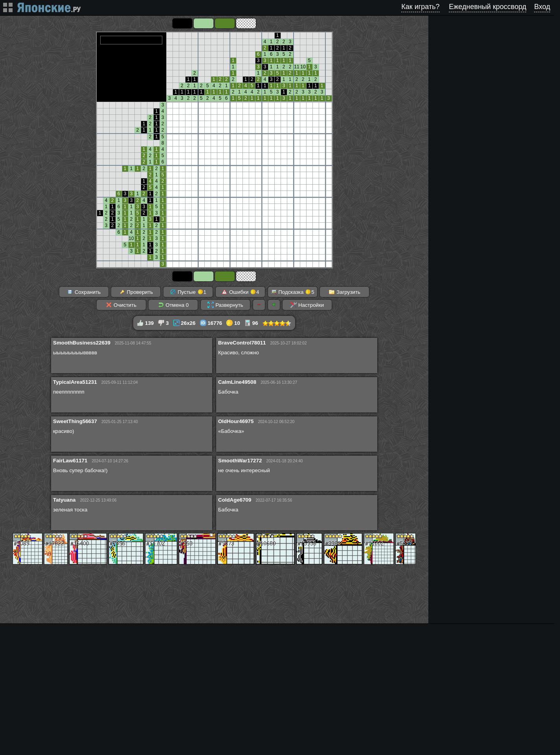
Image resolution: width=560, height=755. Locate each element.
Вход (542, 7)
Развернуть (225, 305)
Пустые (188, 292)
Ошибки (240, 292)
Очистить (121, 305)
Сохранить (84, 292)
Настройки (307, 305)
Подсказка (293, 292)
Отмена (174, 305)
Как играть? (420, 7)
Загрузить (344, 292)
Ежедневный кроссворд (487, 7)
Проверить (136, 292)
